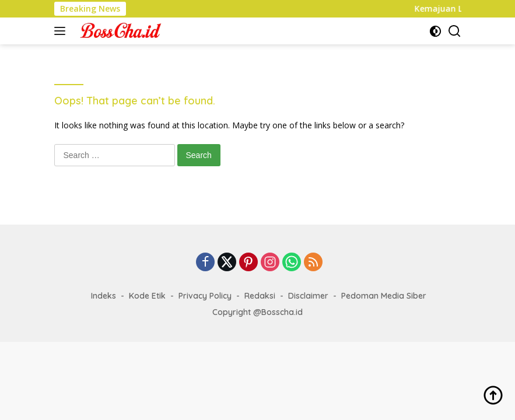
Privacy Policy (205, 296)
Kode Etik (147, 296)
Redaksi (260, 296)
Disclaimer (308, 296)
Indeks (104, 296)
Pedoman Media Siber (384, 296)
